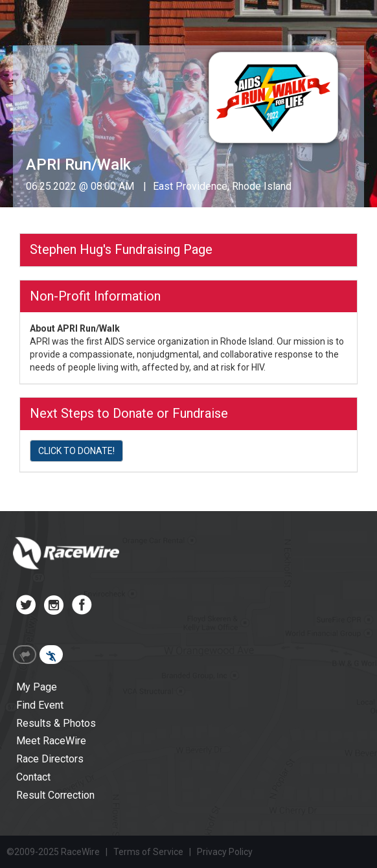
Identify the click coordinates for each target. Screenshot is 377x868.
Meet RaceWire (51, 741)
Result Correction (55, 795)
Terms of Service (148, 852)
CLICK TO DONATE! (76, 451)
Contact (33, 777)
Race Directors (50, 759)
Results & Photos (56, 723)
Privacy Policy (225, 852)
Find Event (40, 705)
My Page (37, 687)
